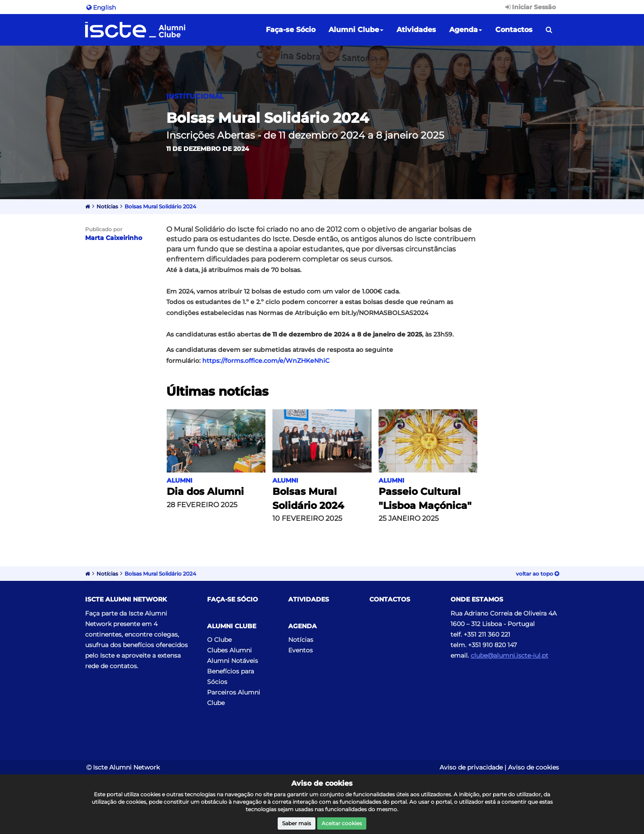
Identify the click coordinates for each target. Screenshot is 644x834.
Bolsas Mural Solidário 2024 (160, 206)
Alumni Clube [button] (356, 30)
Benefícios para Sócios (231, 677)
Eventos (301, 650)
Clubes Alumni (229, 650)
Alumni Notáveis (233, 661)
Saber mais (297, 823)
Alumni (180, 480)
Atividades (416, 30)
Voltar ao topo (537, 574)
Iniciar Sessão (530, 7)
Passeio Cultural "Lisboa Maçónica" (425, 498)
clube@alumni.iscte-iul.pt (510, 655)
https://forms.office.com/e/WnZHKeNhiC (266, 361)
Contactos (514, 30)
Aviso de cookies (533, 767)
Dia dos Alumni (205, 492)
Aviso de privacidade (471, 767)
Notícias (107, 206)
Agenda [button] (466, 30)
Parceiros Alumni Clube (234, 698)
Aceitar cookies (342, 823)
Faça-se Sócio (291, 30)
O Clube (219, 640)
